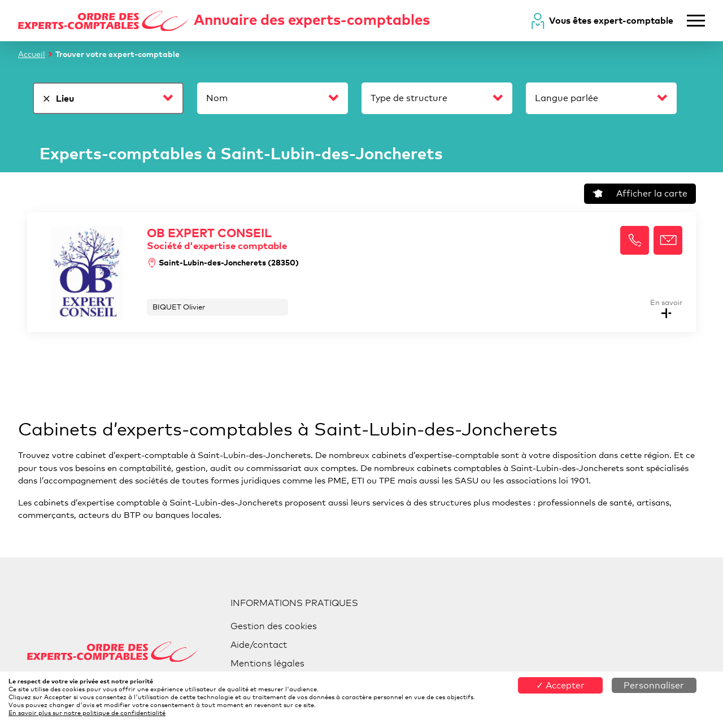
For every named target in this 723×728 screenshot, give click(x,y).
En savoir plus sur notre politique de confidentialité (87, 713)
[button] (635, 240)
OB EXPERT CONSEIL (223, 238)
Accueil (32, 54)
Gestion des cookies (274, 626)
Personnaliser (654, 685)
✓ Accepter (560, 685)
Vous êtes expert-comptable (611, 20)
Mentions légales (267, 663)
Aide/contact (259, 645)
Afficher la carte (640, 193)
